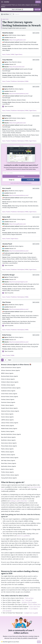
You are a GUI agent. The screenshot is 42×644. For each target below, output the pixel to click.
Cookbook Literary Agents (8, 391)
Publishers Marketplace (18, 81)
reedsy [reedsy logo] (6, 2)
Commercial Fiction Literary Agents (11, 388)
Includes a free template (29, 602)
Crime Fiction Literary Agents (9, 394)
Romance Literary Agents (8, 455)
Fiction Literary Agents (7, 405)
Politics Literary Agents (7, 452)
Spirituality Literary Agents (9, 466)
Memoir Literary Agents (8, 426)
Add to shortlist (36, 33)
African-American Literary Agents (10, 370)
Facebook (30, 180)
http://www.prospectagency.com (18, 282)
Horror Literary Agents (7, 414)
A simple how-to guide (31, 613)
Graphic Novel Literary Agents (9, 408)
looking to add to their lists (19, 501)
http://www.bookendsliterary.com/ (19, 94)
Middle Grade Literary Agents (9, 429)
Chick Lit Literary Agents (8, 379)
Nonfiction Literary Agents (8, 440)
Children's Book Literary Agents (10, 382)
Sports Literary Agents (7, 469)
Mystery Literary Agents (8, 431)
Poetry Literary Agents (7, 449)
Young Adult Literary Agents (9, 478)
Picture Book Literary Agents (9, 446)
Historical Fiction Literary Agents (10, 411)
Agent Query (19, 54)
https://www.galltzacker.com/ (18, 40)
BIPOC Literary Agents (7, 373)
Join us (38, 2)
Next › (10, 360)
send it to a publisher (23, 536)
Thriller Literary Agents (7, 472)
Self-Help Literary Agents (8, 460)
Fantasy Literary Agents (8, 399)
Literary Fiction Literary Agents (10, 423)
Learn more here (35, 606)
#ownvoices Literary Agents (9, 443)
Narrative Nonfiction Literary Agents (11, 434)
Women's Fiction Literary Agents (10, 475)
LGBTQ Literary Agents (7, 420)
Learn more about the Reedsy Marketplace (21, 183)
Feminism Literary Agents (8, 402)
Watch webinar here (34, 604)
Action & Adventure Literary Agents (11, 368)
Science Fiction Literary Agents (10, 458)
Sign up (37, 9)
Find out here (29, 598)
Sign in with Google (17, 9)
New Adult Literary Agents (8, 437)
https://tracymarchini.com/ (17, 67)
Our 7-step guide (27, 600)
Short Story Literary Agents (9, 463)
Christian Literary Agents (8, 385)
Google (12, 180)
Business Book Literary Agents (9, 376)
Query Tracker (6, 54)
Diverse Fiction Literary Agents (10, 397)
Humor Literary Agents (7, 417)
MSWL (13, 54)
